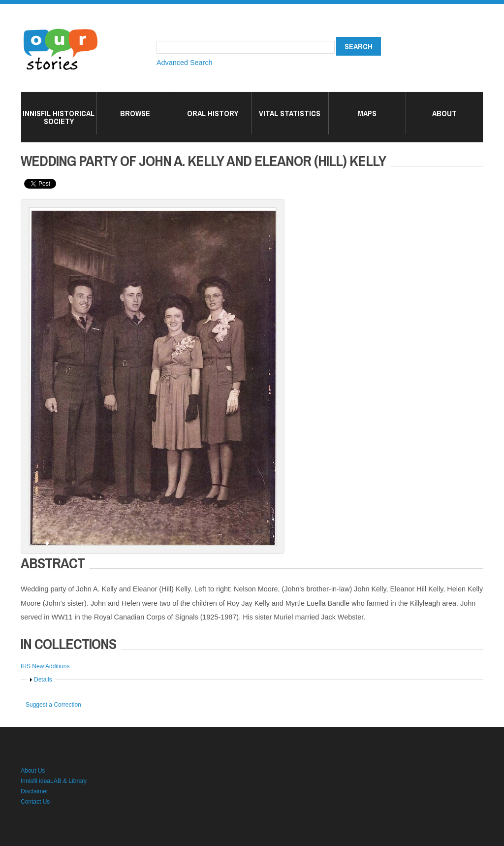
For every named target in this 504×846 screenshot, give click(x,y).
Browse (135, 113)
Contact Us (35, 802)
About (444, 113)
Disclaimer (34, 791)
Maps (367, 113)
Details (43, 680)
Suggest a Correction (53, 705)
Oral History (213, 113)
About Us (33, 771)
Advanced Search (185, 63)
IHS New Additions (45, 666)
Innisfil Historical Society (59, 117)
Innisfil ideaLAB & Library (54, 781)
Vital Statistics (290, 113)
